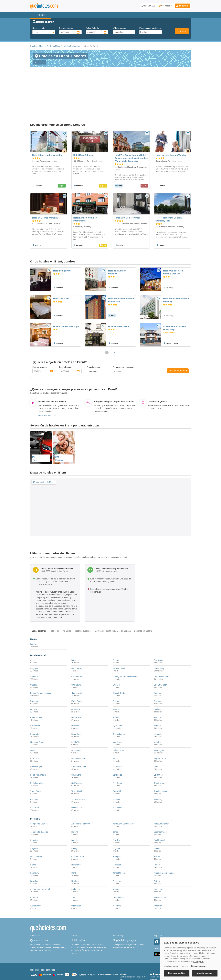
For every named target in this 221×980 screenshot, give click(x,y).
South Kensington (38, 746)
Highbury (117, 689)
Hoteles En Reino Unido (50, 46)
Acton (33, 632)
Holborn (157, 689)
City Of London (160, 656)
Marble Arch (118, 714)
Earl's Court (77, 673)
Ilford (74, 844)
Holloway (75, 697)
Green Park (77, 681)
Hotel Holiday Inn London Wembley (176, 271)
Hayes (33, 836)
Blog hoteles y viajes (124, 912)
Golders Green (78, 828)
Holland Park (36, 697)
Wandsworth (36, 877)
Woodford (117, 877)
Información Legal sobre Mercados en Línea (47, 969)
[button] (183, 6)
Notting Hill (76, 722)
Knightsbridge (119, 705)
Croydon (34, 820)
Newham (75, 852)
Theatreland (159, 754)
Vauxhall (34, 771)
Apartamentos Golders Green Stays (175, 299)
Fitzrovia (158, 673)
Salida (92, 28)
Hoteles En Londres (72, 46)
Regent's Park (160, 730)
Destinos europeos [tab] (83, 602)
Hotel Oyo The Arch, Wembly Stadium (173, 244)
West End (34, 779)
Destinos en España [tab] (143, 602)
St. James (158, 746)
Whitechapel (118, 779)
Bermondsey (77, 640)
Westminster (77, 779)
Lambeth (158, 705)
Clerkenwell (77, 664)
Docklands (35, 673)
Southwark (76, 746)
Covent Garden (119, 664)
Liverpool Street (37, 714)
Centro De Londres (162, 648)
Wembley (158, 771)
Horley (157, 836)
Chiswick (116, 656)
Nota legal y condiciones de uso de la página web (49, 965)
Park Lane (35, 730)
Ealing (74, 820)
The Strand (117, 754)
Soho (156, 738)
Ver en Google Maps (44, 454)
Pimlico (116, 730)
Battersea (117, 632)
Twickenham (118, 869)
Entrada (66, 28)
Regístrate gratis (47, 387)
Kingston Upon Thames (164, 844)
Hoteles (33, 46)
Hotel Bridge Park (62, 242)
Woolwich (158, 877)
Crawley (116, 812)
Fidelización (78, 912)
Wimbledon (76, 877)
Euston (116, 673)
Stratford (34, 869)
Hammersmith (36, 689)
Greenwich (117, 681)
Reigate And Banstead (40, 861)
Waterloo (117, 771)
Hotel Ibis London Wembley (117, 244)
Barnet (116, 803)
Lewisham (35, 852)
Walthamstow (160, 869)
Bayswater (158, 632)
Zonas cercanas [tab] (39, 602)
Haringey (117, 828)
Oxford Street (118, 722)
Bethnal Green (119, 640)
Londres (34, 616)
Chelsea (34, 656)
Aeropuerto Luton (162, 795)
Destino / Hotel (39, 28)
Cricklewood (159, 812)
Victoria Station (78, 771)
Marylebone (159, 714)
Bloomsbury (159, 640)
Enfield (157, 820)
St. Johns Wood (37, 754)
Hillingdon (117, 836)
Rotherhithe (159, 861)
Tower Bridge (36, 763)
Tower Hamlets (78, 763)
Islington (158, 697)
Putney (157, 852)
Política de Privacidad (95, 965)
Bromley (75, 812)
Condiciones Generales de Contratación (121, 965)
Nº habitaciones (120, 28)
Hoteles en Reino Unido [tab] (60, 602)
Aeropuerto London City (123, 795)
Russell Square (37, 738)
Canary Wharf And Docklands (126, 648)
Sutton (74, 869)
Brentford (34, 812)
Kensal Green (119, 844)
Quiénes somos (39, 912)
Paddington (159, 722)
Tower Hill (117, 763)
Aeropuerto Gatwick (39, 795)
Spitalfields (117, 746)
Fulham (33, 681)
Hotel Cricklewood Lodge (66, 298)
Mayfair (33, 722)
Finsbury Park (36, 828)
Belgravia (34, 640)
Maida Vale (76, 714)
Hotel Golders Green (119, 298)
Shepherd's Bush (79, 738)
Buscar (182, 31)
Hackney (158, 681)
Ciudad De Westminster (41, 664)
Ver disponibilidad (178, 342)
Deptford (158, 664)
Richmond (76, 861)
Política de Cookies (77, 965)
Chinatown (76, 656)
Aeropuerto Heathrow (81, 795)
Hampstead (77, 689)
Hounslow (34, 844)
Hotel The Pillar (61, 270)
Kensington (35, 705)
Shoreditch (117, 738)
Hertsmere (76, 836)
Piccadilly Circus (79, 730)
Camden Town (78, 648)
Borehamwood (160, 803)
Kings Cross (77, 705)
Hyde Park (117, 697)
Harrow (157, 828)
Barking (75, 803)
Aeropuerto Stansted (39, 803)
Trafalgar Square (161, 763)
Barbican (75, 632)
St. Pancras (77, 754)
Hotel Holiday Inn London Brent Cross (121, 271)
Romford (116, 861)
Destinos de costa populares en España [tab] (113, 602)
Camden (34, 648)
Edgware (116, 820)
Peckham (117, 852)
